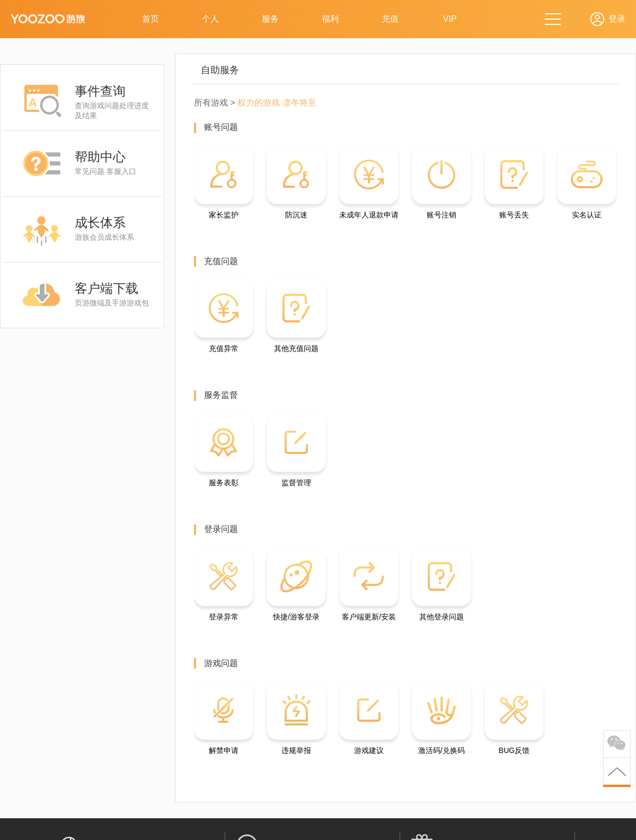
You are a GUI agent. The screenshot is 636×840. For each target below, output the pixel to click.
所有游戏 (211, 103)
